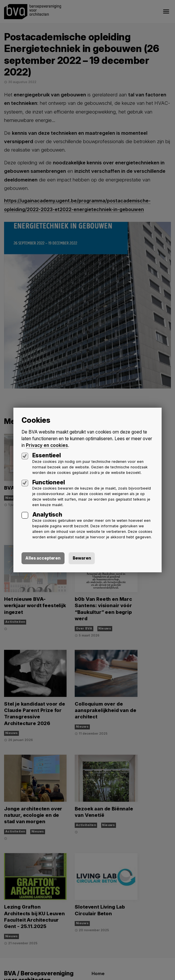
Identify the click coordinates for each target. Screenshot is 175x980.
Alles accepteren (34, 555)
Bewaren (74, 555)
